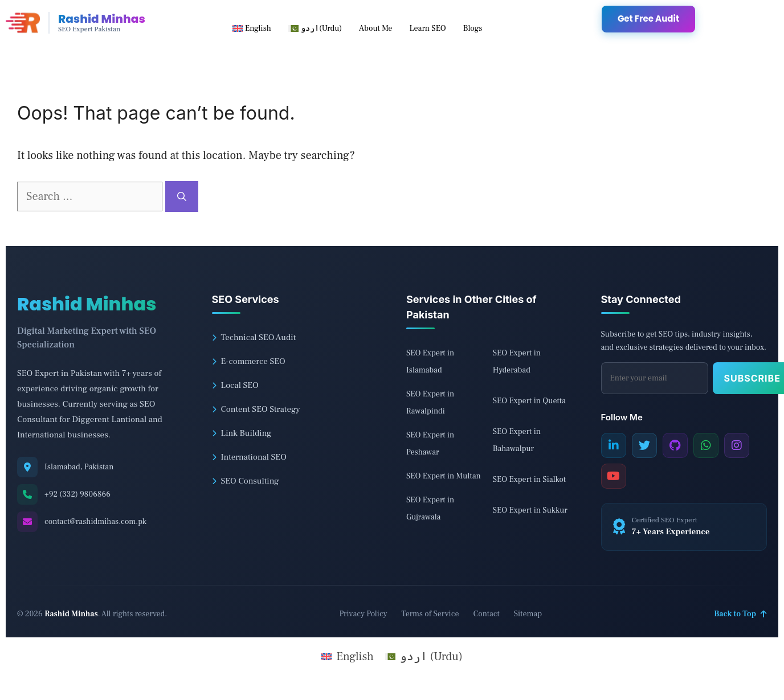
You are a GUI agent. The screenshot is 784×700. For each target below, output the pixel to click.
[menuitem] (252, 28)
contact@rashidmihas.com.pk (95, 522)
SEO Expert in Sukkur (530, 510)
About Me (375, 28)
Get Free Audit (648, 19)
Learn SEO (427, 28)
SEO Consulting (246, 481)
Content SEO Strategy (256, 409)
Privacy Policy (363, 614)
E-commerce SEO (249, 361)
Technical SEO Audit (254, 337)
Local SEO (235, 385)
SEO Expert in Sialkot (529, 480)
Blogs (473, 28)
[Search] (182, 197)
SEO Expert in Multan (444, 476)
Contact (487, 614)
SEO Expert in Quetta (529, 401)
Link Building (242, 433)
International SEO (249, 457)
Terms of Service (430, 614)
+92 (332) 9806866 (77, 494)
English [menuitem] (355, 657)
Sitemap (528, 614)
